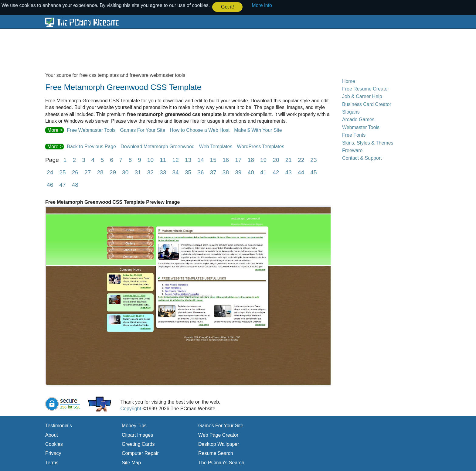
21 (289, 160)
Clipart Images (137, 435)
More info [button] (262, 5)
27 (88, 172)
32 (150, 172)
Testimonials (59, 425)
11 (163, 160)
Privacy (53, 453)
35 (188, 172)
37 (213, 172)
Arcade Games (358, 119)
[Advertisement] (192, 50)
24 (50, 172)
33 (163, 172)
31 (138, 172)
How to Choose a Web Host (200, 130)
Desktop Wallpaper (219, 444)
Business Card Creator (367, 104)
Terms (52, 462)
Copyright (131, 408)
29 (113, 172)
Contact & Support (362, 158)
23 (313, 160)
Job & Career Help (362, 96)
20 (276, 160)
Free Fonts (354, 135)
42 (276, 172)
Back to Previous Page (91, 146)
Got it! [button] (228, 7)
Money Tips (134, 425)
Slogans (351, 112)
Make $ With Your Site (258, 130)
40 (251, 172)
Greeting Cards (138, 444)
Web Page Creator (218, 435)
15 (213, 160)
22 (301, 160)
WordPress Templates (261, 146)
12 (176, 160)
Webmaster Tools (361, 127)
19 (263, 160)
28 (100, 172)
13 (188, 160)
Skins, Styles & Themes (368, 143)
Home (349, 81)
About (52, 435)
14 (201, 160)
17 (238, 160)
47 (62, 184)
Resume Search (216, 453)
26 (75, 172)
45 (313, 172)
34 (175, 172)
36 (201, 172)
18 (251, 160)
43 (289, 172)
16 (226, 160)
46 (50, 184)
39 (238, 172)
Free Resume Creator (366, 89)
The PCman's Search (221, 462)
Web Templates (216, 146)
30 (125, 172)
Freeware (352, 150)
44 (301, 172)
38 (226, 172)
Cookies (54, 444)
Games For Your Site (143, 130)
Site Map (131, 462)
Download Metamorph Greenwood (158, 146)
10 (150, 160)
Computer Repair (140, 453)
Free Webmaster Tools (91, 130)
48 (75, 184)
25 (62, 172)
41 (263, 172)
